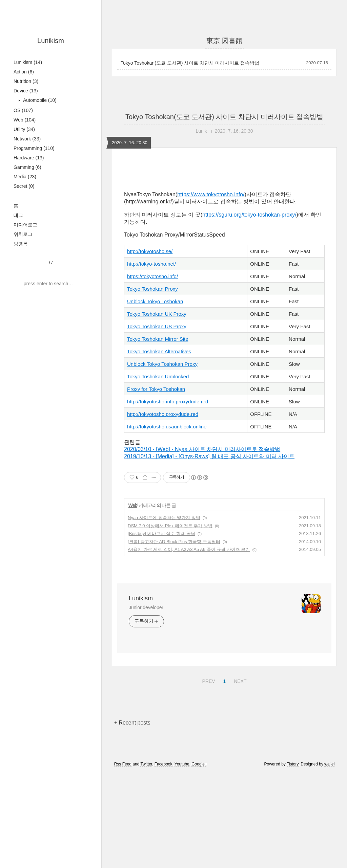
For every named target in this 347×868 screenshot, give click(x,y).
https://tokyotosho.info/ (152, 276)
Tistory (293, 764)
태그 (18, 215)
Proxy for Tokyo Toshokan (156, 389)
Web (25, 120)
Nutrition (26, 81)
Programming (34, 148)
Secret (24, 186)
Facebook (164, 764)
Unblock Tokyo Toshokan (155, 301)
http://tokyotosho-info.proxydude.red (168, 402)
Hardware (29, 158)
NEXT (239, 680)
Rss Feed (123, 764)
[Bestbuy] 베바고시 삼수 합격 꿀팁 (161, 533)
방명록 (21, 244)
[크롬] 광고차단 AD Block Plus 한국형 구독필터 (174, 542)
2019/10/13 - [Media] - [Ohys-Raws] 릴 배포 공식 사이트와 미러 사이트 (209, 456)
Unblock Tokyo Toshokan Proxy (162, 364)
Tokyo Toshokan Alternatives (159, 351)
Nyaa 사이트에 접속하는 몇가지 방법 (164, 518)
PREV (208, 680)
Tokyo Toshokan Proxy (152, 289)
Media (25, 177)
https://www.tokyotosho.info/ (211, 194)
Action (24, 72)
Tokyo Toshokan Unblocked (158, 376)
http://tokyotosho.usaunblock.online (167, 427)
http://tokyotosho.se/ (150, 251)
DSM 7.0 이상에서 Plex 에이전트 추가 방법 (170, 526)
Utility (24, 129)
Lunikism (51, 41)
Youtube (182, 764)
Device (26, 91)
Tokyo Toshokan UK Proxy (157, 314)
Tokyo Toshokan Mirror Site (158, 339)
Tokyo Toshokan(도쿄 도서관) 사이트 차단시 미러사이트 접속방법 (190, 63)
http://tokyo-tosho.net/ (151, 264)
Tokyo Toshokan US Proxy (157, 326)
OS (23, 110)
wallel (329, 764)
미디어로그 (25, 225)
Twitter (146, 764)
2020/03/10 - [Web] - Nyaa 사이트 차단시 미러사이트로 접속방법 (202, 449)
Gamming (27, 167)
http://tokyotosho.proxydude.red (163, 414)
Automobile (39, 100)
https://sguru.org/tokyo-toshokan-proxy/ (249, 215)
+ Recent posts (132, 723)
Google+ (199, 764)
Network (27, 139)
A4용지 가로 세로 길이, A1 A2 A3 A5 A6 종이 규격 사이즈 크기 (189, 549)
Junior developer (146, 607)
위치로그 (23, 234)
